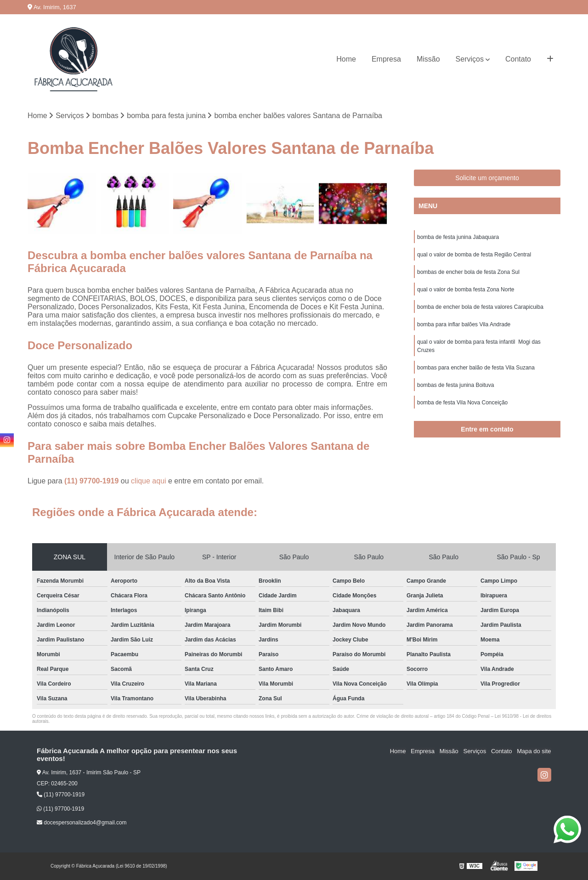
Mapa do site (534, 752)
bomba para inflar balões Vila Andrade (464, 324)
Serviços (470, 59)
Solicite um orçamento (487, 178)
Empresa (386, 59)
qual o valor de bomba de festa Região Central (474, 255)
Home (346, 59)
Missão (428, 59)
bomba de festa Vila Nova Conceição (462, 403)
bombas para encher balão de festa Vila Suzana (476, 368)
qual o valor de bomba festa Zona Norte (466, 290)
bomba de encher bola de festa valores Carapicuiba (480, 307)
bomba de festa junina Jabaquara (458, 237)
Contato (518, 59)
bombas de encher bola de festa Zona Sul (468, 272)
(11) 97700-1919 (93, 481)
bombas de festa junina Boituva (455, 385)
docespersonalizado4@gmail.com (82, 823)
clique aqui (149, 481)
